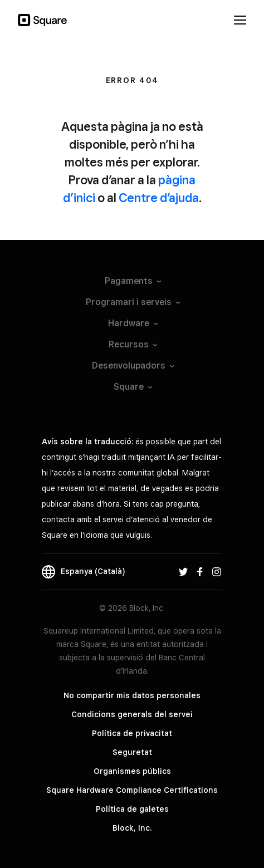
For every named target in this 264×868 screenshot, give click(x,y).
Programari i (132, 302)
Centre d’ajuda (159, 198)
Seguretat (132, 752)
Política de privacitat (132, 733)
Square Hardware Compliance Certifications (132, 790)
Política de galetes (132, 809)
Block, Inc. (132, 828)
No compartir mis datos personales (132, 695)
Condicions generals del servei (132, 714)
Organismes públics (132, 771)
